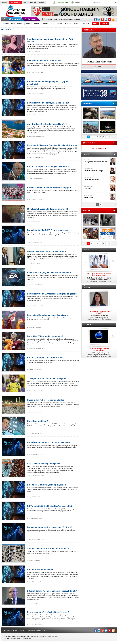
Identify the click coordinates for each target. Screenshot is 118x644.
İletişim (22, 630)
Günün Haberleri (16, 2)
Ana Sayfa (5, 2)
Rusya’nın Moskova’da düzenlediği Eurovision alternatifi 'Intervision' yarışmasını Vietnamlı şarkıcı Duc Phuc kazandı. (53, 317)
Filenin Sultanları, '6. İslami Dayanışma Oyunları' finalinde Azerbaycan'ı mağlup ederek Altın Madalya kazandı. (53, 190)
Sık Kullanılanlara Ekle (34, 630)
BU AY (105, 148)
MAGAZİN (87, 287)
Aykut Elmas (96, 197)
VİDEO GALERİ (88, 210)
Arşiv (25, 2)
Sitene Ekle (33, 2)
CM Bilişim (28, 638)
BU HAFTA (99, 148)
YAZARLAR (87, 154)
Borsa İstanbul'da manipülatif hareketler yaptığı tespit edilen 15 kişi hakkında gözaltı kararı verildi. (53, 529)
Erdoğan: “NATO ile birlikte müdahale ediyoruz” (63, 19)
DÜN (93, 148)
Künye (15, 630)
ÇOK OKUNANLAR (89, 143)
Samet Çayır (96, 188)
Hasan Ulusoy (96, 170)
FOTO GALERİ (88, 104)
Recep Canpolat (96, 161)
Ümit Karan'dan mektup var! (99, 62)
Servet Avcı (96, 179)
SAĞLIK (86, 250)
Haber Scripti (21, 638)
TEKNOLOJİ (88, 325)
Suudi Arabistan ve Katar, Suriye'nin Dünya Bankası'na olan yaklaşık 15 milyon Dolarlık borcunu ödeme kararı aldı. (53, 551)
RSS (46, 630)
